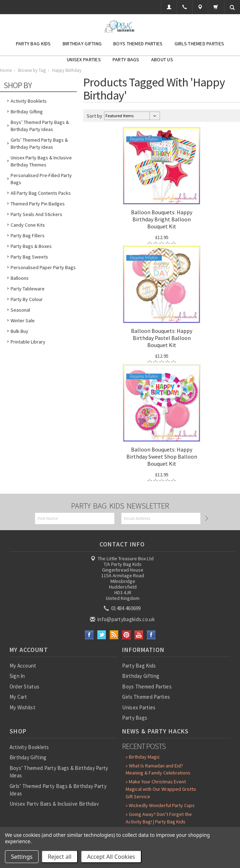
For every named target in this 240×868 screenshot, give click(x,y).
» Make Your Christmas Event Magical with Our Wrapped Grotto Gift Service (161, 789)
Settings (22, 857)
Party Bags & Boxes (31, 246)
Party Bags (126, 59)
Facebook (89, 635)
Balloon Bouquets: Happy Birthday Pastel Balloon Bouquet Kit (162, 338)
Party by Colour (27, 299)
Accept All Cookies (111, 857)
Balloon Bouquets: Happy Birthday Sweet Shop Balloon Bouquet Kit (162, 456)
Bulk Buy (19, 331)
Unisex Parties (84, 59)
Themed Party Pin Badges (38, 204)
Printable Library (28, 342)
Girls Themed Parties (199, 44)
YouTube (139, 635)
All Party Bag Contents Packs (41, 193)
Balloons (20, 278)
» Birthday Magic (143, 757)
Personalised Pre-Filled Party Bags (41, 179)
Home (6, 70)
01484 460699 (123, 608)
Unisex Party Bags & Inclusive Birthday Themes (41, 161)
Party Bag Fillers (28, 236)
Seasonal (20, 310)
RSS (114, 635)
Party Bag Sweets (29, 257)
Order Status (25, 687)
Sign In (17, 676)
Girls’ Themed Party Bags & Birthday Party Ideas (39, 143)
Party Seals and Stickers (36, 214)
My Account (23, 666)
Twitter (102, 635)
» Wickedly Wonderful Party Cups (160, 805)
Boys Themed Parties (138, 44)
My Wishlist (22, 707)
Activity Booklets (29, 101)
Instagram (151, 635)
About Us (162, 59)
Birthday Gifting (82, 44)
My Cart (18, 697)
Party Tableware (28, 289)
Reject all (60, 857)
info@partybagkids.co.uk (123, 619)
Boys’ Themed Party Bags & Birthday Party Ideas (40, 126)
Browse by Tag (32, 70)
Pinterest (127, 635)
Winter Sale (23, 320)
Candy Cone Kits (28, 225)
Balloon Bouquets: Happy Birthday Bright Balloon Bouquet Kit (162, 219)
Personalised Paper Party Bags (43, 267)
